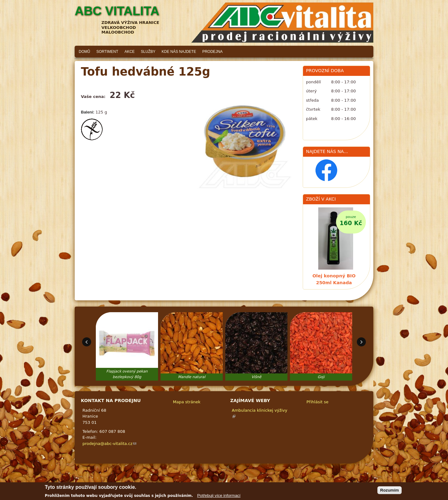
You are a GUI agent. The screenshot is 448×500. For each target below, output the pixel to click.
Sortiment (107, 52)
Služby (148, 52)
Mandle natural (192, 377)
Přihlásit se (317, 402)
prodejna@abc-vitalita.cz (109, 444)
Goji (321, 377)
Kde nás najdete (179, 52)
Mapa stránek (187, 402)
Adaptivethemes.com (247, 483)
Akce (130, 52)
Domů (84, 52)
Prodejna (212, 52)
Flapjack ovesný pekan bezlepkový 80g (127, 374)
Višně (256, 377)
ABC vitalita (117, 11)
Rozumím (390, 492)
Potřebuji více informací (219, 497)
